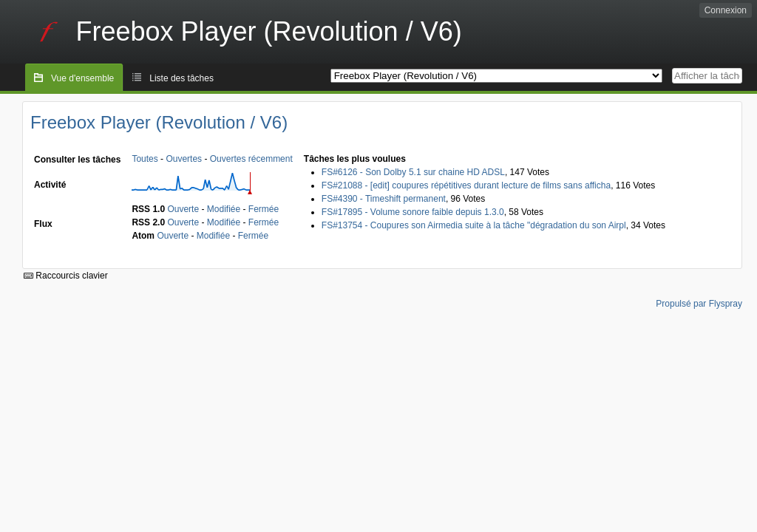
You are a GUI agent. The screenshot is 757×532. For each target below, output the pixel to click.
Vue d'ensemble (82, 78)
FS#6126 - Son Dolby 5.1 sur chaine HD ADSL (413, 172)
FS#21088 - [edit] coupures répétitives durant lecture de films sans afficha (466, 185)
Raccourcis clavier (66, 276)
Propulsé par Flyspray (699, 304)
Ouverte (183, 209)
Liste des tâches (181, 78)
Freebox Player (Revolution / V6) (159, 122)
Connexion (726, 10)
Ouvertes (184, 159)
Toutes (145, 159)
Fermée (264, 209)
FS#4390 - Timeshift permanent (384, 199)
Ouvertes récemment (251, 159)
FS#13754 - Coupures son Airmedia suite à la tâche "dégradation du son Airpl (474, 225)
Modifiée (224, 209)
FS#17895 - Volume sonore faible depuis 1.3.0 (413, 212)
